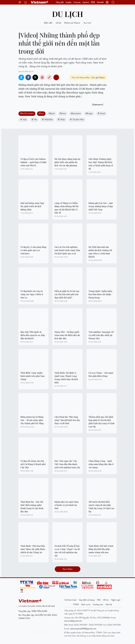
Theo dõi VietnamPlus (81, 77)
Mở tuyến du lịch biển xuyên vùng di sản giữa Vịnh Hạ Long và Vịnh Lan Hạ (101, 507)
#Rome (63, 113)
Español (86, 2)
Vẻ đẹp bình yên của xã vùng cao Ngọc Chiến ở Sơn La (32, 294)
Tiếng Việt (60, 2)
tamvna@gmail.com (73, 621)
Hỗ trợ (106, 600)
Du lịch (68, 14)
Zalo (21, 77)
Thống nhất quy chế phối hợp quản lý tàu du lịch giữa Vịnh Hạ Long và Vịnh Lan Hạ (102, 422)
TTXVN (76, 604)
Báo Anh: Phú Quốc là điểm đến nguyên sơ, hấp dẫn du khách (33, 335)
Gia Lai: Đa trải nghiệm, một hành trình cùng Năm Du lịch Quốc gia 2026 (67, 250)
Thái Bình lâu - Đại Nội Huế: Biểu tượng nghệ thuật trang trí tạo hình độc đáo (32, 507)
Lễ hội (58, 23)
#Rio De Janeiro (27, 113)
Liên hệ (109, 604)
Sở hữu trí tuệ (70, 600)
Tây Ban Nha (77, 119)
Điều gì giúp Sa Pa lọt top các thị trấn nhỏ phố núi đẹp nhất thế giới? (67, 294)
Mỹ (34, 119)
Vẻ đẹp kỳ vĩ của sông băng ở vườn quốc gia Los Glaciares (33, 250)
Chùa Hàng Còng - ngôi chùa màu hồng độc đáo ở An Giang (101, 464)
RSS (99, 600)
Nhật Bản (47, 119)
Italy (23, 119)
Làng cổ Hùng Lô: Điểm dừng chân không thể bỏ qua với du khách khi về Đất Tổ (66, 208)
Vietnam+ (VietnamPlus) (40, 2)
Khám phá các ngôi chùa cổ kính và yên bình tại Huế (66, 505)
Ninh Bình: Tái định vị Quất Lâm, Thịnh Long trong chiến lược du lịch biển (66, 378)
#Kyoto (52, 113)
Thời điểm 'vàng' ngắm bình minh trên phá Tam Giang (33, 376)
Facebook (28, 77)
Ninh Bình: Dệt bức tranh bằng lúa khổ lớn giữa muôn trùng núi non (101, 549)
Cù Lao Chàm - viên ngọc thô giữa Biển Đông (101, 374)
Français (77, 2)
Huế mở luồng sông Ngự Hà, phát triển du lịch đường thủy (32, 206)
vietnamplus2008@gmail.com (83, 629)
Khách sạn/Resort (72, 23)
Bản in (42, 77)
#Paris (41, 113)
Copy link (49, 77)
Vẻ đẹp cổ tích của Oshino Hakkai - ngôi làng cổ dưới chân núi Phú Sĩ (33, 162)
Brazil (101, 113)
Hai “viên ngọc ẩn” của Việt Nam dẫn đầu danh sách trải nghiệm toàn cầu (67, 464)
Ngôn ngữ (116, 600)
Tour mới (87, 23)
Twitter (35, 77)
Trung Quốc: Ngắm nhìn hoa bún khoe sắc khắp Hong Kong (100, 294)
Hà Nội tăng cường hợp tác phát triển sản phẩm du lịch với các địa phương (67, 162)
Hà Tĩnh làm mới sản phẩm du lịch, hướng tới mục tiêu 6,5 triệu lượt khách (100, 252)
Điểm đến (48, 23)
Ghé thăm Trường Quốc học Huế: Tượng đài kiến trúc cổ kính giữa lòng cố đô (101, 164)
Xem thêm (68, 569)
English (69, 2)
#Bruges (89, 113)
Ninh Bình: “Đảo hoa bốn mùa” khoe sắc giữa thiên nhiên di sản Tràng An (33, 549)
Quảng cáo (98, 604)
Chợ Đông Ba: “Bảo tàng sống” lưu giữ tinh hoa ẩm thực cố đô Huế (67, 420)
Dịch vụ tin (86, 604)
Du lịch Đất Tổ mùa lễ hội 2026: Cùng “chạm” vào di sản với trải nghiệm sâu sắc (67, 551)
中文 (93, 2)
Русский (100, 2)
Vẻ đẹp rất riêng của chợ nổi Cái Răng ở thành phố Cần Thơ (33, 464)
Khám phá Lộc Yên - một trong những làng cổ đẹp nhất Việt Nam (101, 206)
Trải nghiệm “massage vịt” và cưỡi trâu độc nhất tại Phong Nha (101, 335)
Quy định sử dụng (87, 600)
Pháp (61, 119)
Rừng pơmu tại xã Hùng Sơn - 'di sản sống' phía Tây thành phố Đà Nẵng (32, 420)
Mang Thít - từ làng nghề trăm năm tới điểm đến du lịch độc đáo (67, 335)
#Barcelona (76, 113)
